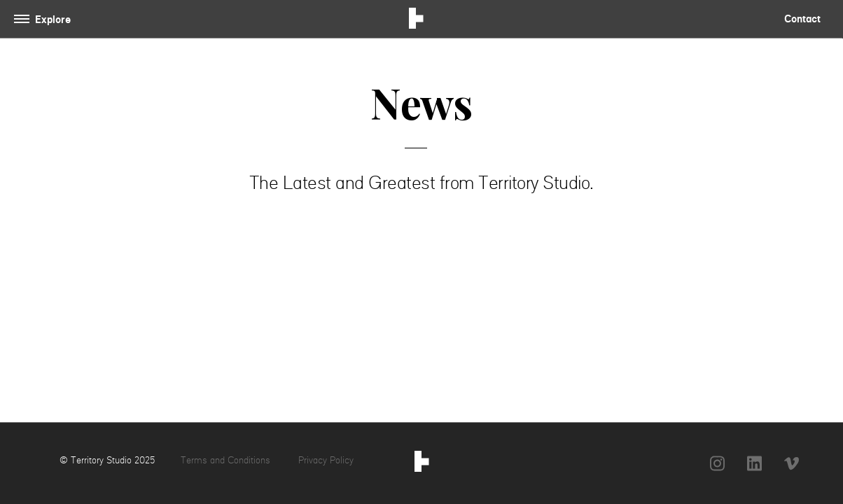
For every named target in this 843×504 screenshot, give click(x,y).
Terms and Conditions (227, 460)
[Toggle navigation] (45, 19)
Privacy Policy (326, 460)
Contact (802, 19)
